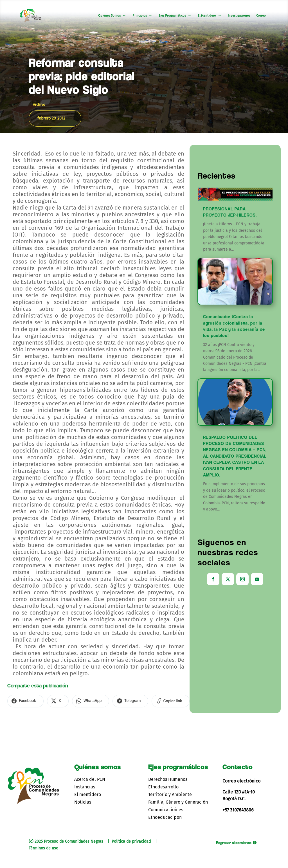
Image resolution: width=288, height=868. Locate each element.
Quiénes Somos (109, 15)
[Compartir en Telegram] (122, 701)
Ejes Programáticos (172, 15)
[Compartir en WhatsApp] (85, 701)
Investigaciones (239, 15)
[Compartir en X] (54, 701)
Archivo (39, 104)
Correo (261, 15)
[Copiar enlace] (160, 701)
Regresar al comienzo (234, 842)
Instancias (85, 786)
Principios (140, 15)
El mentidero (88, 794)
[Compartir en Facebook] (24, 701)
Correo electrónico (241, 780)
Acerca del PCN (90, 778)
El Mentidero (207, 15)
